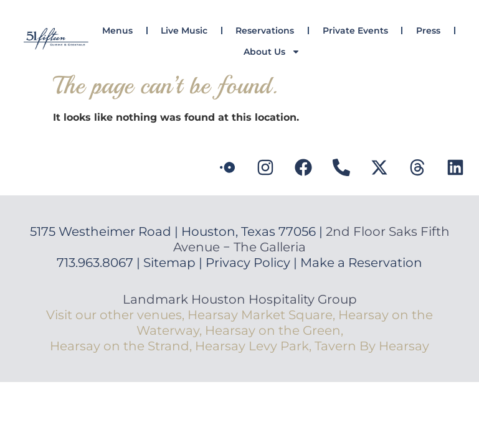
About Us (272, 52)
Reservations (265, 30)
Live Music (184, 30)
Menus (117, 30)
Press (428, 30)
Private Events (355, 30)
